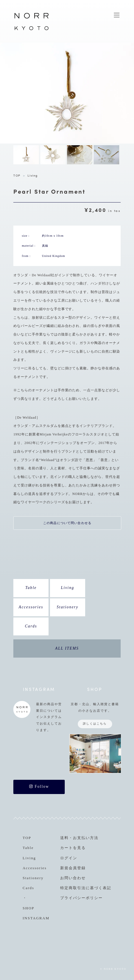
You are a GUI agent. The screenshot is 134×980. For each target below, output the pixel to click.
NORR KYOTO (32, 30)
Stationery (68, 607)
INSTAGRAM (36, 918)
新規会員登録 (73, 868)
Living (33, 175)
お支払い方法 (86, 838)
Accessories (31, 607)
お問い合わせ (73, 878)
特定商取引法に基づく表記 (86, 888)
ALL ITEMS (67, 648)
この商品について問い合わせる (67, 523)
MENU (117, 15)
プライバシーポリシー (81, 898)
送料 (64, 838)
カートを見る (73, 848)
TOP (17, 175)
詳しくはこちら (95, 724)
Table (31, 588)
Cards (31, 626)
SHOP (29, 908)
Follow (39, 786)
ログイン (69, 858)
